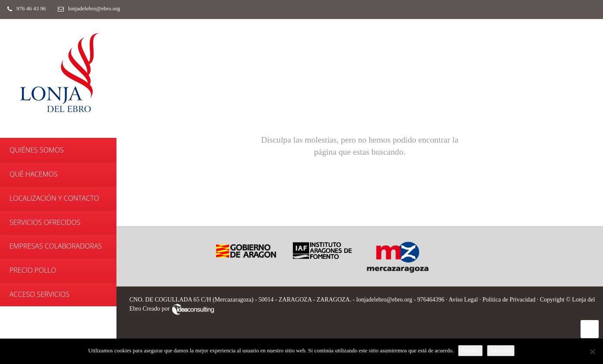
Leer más (501, 350)
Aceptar (470, 350)
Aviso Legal (463, 300)
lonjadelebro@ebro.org (87, 8)
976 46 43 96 (24, 8)
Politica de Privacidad (509, 300)
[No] (592, 352)
